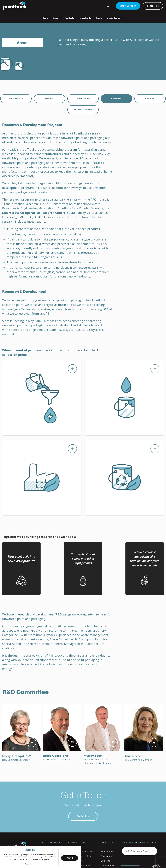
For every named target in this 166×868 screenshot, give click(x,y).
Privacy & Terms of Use (81, 851)
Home (45, 18)
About (56, 19)
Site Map (106, 861)
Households (85, 18)
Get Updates (108, 865)
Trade (99, 18)
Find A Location (128, 6)
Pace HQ (150, 99)
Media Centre (113, 19)
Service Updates (83, 110)
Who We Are (16, 99)
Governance (83, 99)
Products (69, 18)
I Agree (70, 858)
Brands (49, 99)
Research (117, 99)
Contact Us (153, 6)
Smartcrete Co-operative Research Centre (34, 213)
